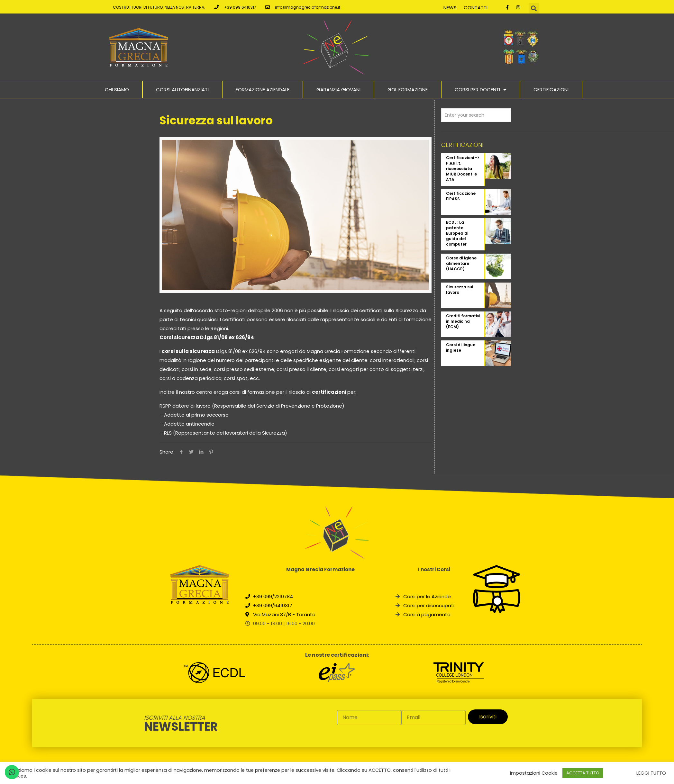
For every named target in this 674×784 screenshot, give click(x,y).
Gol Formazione (408, 90)
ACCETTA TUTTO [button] (583, 773)
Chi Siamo (117, 90)
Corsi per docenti (481, 90)
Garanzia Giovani (338, 90)
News (450, 8)
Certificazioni (551, 90)
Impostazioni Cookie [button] (534, 773)
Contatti (476, 8)
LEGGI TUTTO (651, 773)
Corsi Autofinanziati (182, 90)
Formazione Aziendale (263, 90)
